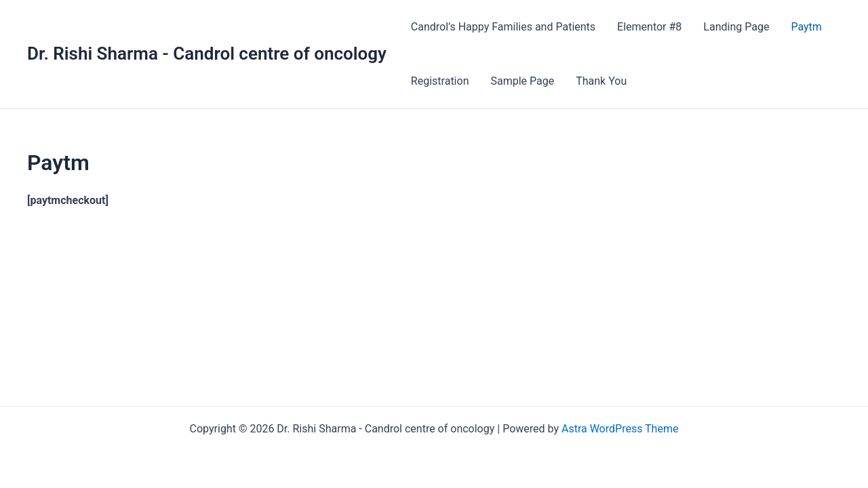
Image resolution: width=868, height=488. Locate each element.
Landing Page (736, 27)
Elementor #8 (649, 27)
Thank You (601, 81)
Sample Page (522, 81)
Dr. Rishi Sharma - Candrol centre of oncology (207, 54)
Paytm (806, 27)
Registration (440, 81)
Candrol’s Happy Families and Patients (503, 27)
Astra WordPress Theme (620, 429)
